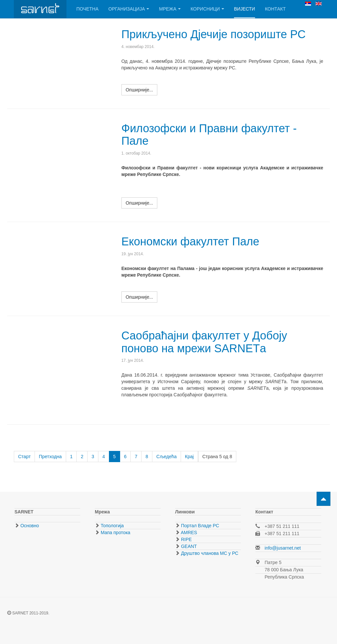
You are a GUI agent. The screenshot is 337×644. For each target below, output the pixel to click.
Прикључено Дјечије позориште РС (216, 34)
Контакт (275, 9)
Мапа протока (115, 533)
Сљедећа (167, 457)
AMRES (188, 533)
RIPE (186, 539)
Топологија (112, 526)
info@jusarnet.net (283, 548)
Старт (24, 457)
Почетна (87, 9)
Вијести (245, 9)
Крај (189, 457)
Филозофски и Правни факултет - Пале (211, 135)
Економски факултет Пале (192, 241)
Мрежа (170, 9)
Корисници (207, 9)
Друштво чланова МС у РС (209, 553)
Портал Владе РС (199, 526)
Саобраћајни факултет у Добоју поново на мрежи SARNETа (206, 341)
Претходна (50, 457)
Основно (29, 526)
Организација (129, 9)
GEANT (188, 546)
